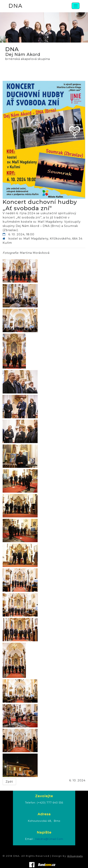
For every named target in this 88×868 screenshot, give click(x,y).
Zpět (9, 782)
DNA (15, 6)
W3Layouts (75, 856)
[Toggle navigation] (76, 6)
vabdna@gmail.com (49, 839)
